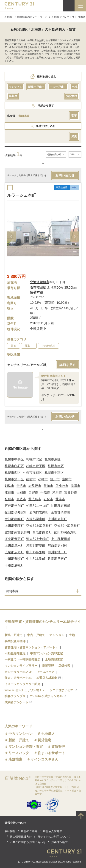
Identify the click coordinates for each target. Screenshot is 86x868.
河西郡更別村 (57, 546)
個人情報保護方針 (21, 837)
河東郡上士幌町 (37, 539)
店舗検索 (64, 666)
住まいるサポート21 (18, 678)
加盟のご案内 (29, 831)
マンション (16, 87)
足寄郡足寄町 (57, 559)
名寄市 (33, 492)
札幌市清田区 (14, 479)
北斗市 (60, 499)
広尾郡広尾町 (14, 552)
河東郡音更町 (14, 539)
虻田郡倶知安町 (16, 512)
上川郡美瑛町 (14, 526)
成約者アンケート (18, 702)
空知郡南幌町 (14, 519)
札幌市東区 (53, 459)
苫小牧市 (62, 486)
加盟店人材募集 (48, 678)
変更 (74, 116)
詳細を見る (67, 365)
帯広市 (21, 486)
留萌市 (48, 486)
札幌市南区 (56, 466)
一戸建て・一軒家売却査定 (22, 660)
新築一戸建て (36, 87)
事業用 (13, 96)
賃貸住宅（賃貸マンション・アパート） (31, 647)
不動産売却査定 (15, 653)
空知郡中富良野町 (67, 526)
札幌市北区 (34, 459)
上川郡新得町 (61, 539)
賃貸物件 (72, 96)
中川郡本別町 (36, 559)
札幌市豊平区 (36, 466)
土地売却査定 (54, 660)
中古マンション (21, 734)
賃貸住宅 (44, 740)
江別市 (9, 492)
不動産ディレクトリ (63, 17)
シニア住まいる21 (63, 690)
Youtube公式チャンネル (48, 696)
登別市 (9, 499)
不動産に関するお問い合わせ (28, 842)
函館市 (31, 479)
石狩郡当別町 (14, 506)
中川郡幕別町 (36, 552)
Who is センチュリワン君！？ (25, 690)
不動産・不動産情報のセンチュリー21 (26, 17)
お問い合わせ (65, 175)
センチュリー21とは (18, 672)
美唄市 (75, 486)
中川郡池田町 (57, 552)
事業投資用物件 (15, 641)
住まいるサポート (51, 753)
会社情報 (10, 831)
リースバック (45, 672)
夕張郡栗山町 (36, 519)
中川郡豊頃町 (14, 559)
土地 (75, 87)
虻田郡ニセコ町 (37, 506)
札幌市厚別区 (33, 473)
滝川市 (57, 492)
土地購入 (48, 734)
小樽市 (43, 479)
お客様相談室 (59, 842)
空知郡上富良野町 (39, 526)
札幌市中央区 (14, 459)
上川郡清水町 (14, 546)
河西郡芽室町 (36, 546)
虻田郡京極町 (61, 506)
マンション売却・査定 (26, 746)
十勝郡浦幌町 (14, 565)
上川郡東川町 (57, 519)
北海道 (82, 17)
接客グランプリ (15, 696)
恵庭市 (21, 499)
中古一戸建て (58, 87)
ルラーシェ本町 (22, 195)
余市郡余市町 (61, 512)
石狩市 (48, 499)
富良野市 (71, 492)
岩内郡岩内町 (39, 512)
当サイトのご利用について (54, 837)
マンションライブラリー (21, 666)
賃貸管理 (48, 666)
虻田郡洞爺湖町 (65, 532)
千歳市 (45, 492)
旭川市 (55, 479)
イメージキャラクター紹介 (22, 684)
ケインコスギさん (44, 759)
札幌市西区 (13, 473)
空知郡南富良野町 (17, 532)
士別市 (21, 492)
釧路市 (9, 486)
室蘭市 (67, 479)
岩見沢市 (35, 486)
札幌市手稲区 (54, 473)
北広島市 (35, 499)
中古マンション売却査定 (46, 653)
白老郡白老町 (42, 532)
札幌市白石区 (14, 466)
